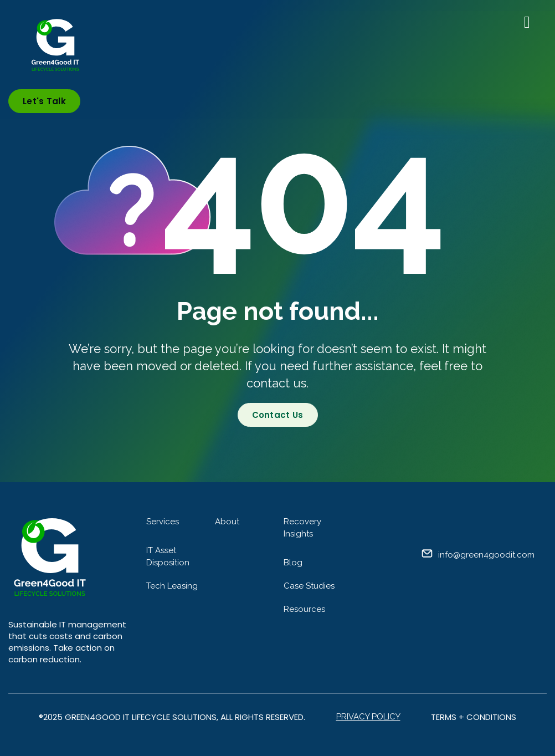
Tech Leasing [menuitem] (172, 586)
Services (163, 522)
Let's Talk (44, 102)
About (227, 522)
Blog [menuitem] (293, 563)
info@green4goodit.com (486, 555)
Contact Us (278, 415)
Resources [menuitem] (304, 609)
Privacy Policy (368, 717)
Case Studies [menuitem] (309, 586)
